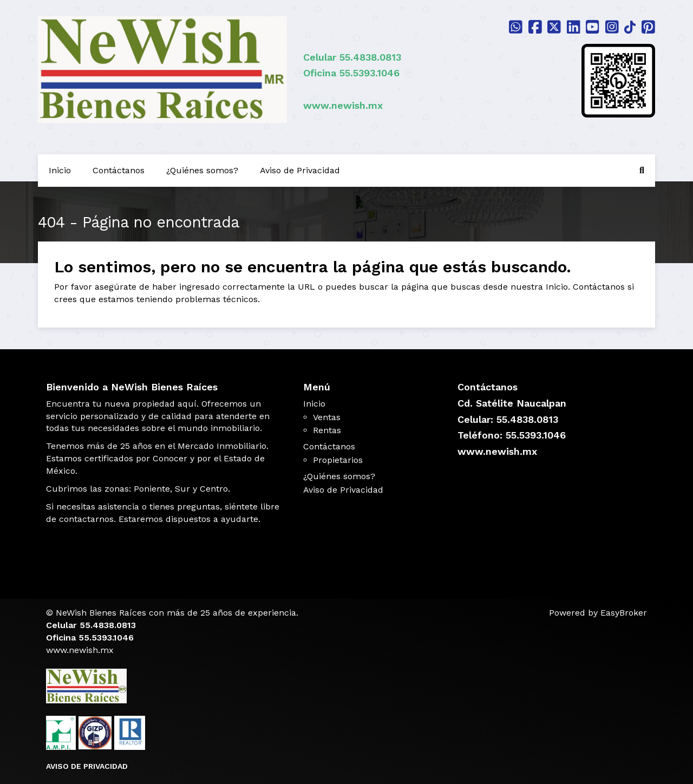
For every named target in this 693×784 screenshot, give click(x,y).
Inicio (60, 170)
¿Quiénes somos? (202, 170)
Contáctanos (119, 170)
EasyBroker (624, 613)
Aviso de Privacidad (300, 170)
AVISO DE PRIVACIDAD (87, 766)
